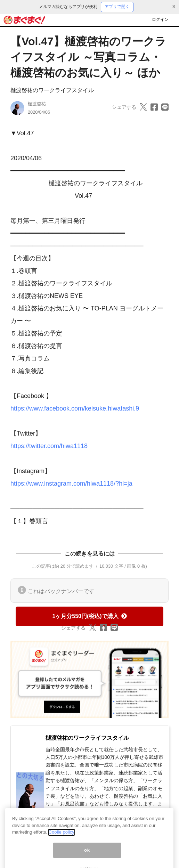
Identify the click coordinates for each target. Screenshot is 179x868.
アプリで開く (117, 7)
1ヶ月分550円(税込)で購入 (89, 616)
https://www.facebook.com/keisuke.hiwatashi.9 (75, 408)
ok (87, 857)
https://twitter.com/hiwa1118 (49, 446)
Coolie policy (62, 839)
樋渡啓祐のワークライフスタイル (52, 90)
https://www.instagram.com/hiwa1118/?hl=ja (71, 484)
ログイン (160, 19)
